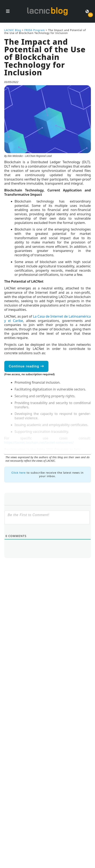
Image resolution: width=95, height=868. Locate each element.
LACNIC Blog (13, 30)
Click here (18, 473)
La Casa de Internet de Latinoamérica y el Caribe (48, 319)
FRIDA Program (35, 30)
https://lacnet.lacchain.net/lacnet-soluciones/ (39, 443)
